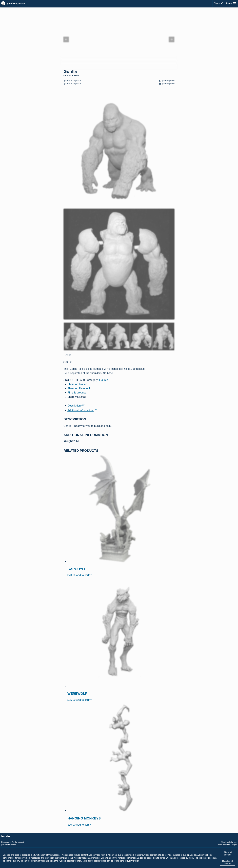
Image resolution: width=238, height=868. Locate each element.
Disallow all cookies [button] (228, 862)
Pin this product (77, 393)
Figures (104, 380)
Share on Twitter (77, 384)
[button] (66, 39)
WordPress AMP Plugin (227, 845)
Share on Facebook (79, 388)
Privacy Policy (132, 861)
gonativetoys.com (16, 3)
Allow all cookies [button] (228, 853)
